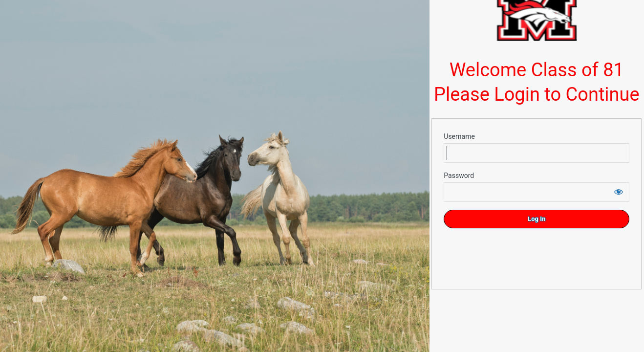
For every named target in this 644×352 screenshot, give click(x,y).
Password (459, 176)
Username (459, 136)
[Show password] (619, 192)
